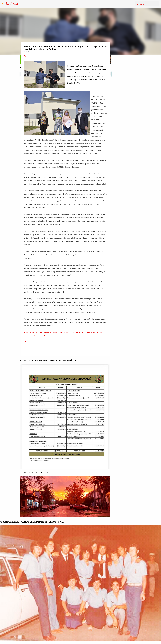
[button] (25, 56)
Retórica (12, 4)
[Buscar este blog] (149, 4)
